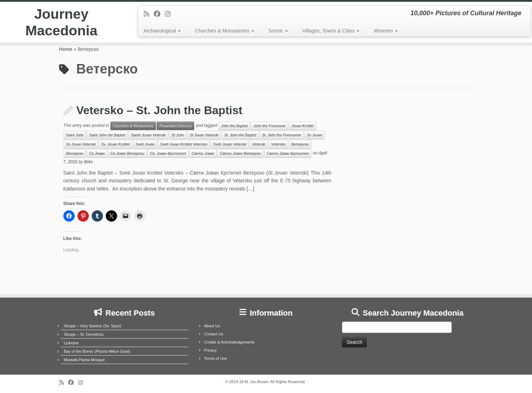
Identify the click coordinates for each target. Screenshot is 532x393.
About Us (212, 326)
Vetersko (279, 144)
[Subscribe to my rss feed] (149, 14)
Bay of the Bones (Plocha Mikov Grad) (97, 351)
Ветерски (300, 144)
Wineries (386, 31)
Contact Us (214, 334)
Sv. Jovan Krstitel (115, 144)
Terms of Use (216, 358)
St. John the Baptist (240, 135)
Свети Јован (203, 153)
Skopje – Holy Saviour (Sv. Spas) (93, 326)
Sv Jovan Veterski (81, 144)
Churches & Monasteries (224, 31)
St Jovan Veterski (204, 135)
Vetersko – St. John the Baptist (159, 110)
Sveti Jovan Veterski (230, 144)
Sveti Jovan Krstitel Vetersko (184, 144)
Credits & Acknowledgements (229, 342)
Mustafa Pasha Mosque (85, 360)
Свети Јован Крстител (288, 153)
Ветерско (75, 153)
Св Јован (97, 153)
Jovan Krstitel (303, 126)
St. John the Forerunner (282, 135)
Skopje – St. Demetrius (84, 334)
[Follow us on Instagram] (170, 14)
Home (66, 49)
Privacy (210, 350)
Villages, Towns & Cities (331, 31)
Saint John (75, 135)
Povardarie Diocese (175, 126)
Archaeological (162, 31)
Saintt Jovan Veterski (148, 135)
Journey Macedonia (61, 23)
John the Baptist (234, 126)
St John (178, 135)
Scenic (278, 31)
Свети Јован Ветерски (241, 153)
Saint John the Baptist (107, 135)
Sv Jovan (315, 135)
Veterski (259, 144)
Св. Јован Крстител (168, 153)
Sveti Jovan (145, 144)
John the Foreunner (270, 126)
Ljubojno (71, 343)
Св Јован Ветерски (127, 153)
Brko (89, 162)
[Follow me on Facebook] (159, 14)
